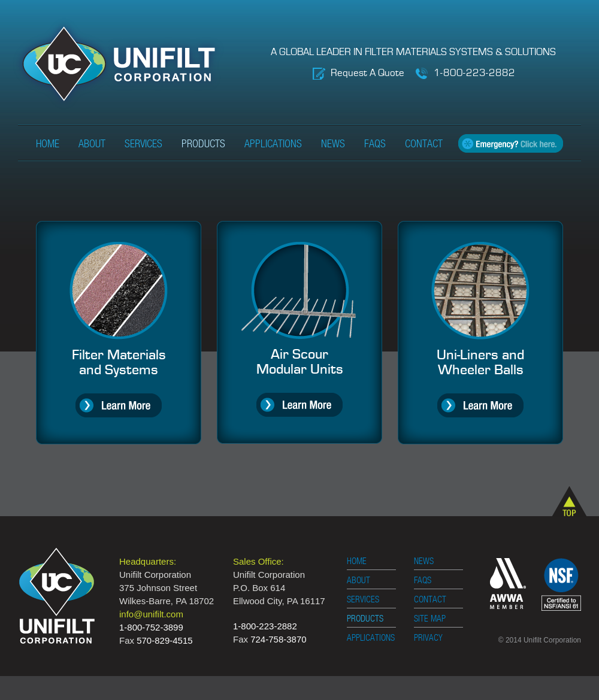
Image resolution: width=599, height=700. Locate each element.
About (92, 144)
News (333, 144)
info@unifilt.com (151, 614)
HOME (357, 561)
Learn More (119, 405)
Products (203, 144)
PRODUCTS (365, 619)
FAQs (375, 144)
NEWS (424, 561)
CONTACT (430, 600)
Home (48, 144)
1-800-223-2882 (474, 73)
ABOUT (359, 581)
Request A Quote (367, 73)
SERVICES (363, 600)
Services (143, 144)
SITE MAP (430, 619)
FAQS (423, 581)
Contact (424, 144)
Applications (273, 144)
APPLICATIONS (371, 638)
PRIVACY (428, 638)
